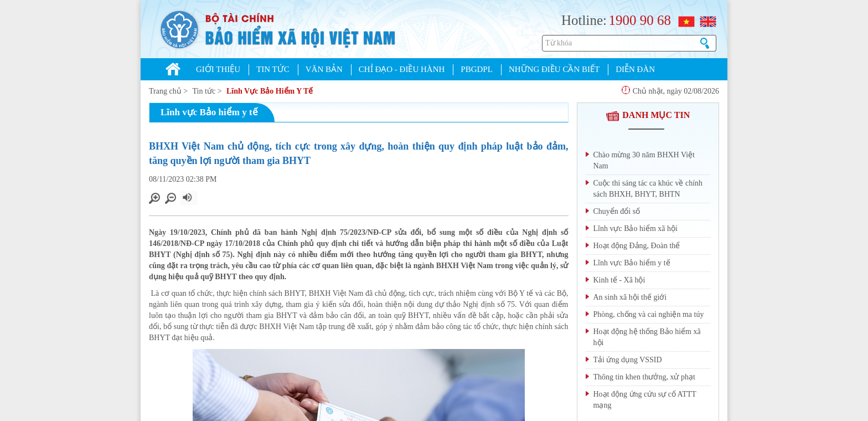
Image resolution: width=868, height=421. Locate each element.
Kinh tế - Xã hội (619, 280)
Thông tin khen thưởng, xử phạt (644, 377)
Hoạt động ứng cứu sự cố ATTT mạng (645, 400)
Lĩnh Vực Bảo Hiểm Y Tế (270, 91)
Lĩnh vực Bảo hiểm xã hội (635, 229)
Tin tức (204, 91)
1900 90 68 (640, 20)
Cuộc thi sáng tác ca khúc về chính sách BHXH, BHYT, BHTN (648, 189)
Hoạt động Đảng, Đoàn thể (637, 246)
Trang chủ (165, 91)
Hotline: (584, 20)
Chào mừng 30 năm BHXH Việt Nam (644, 160)
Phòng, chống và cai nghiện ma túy (649, 314)
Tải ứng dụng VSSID (628, 360)
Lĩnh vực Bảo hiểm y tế (632, 263)
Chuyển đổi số (617, 211)
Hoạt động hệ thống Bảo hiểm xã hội (647, 337)
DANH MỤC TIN (648, 115)
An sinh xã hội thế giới (630, 297)
